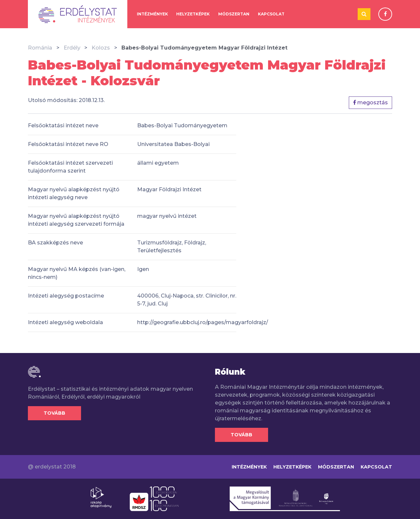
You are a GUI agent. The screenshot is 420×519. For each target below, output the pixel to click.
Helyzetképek (193, 14)
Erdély (72, 48)
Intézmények (152, 14)
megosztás (370, 103)
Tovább (54, 413)
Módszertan (234, 14)
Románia (40, 48)
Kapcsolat (271, 14)
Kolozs (101, 48)
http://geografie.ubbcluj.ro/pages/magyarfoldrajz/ (203, 322)
